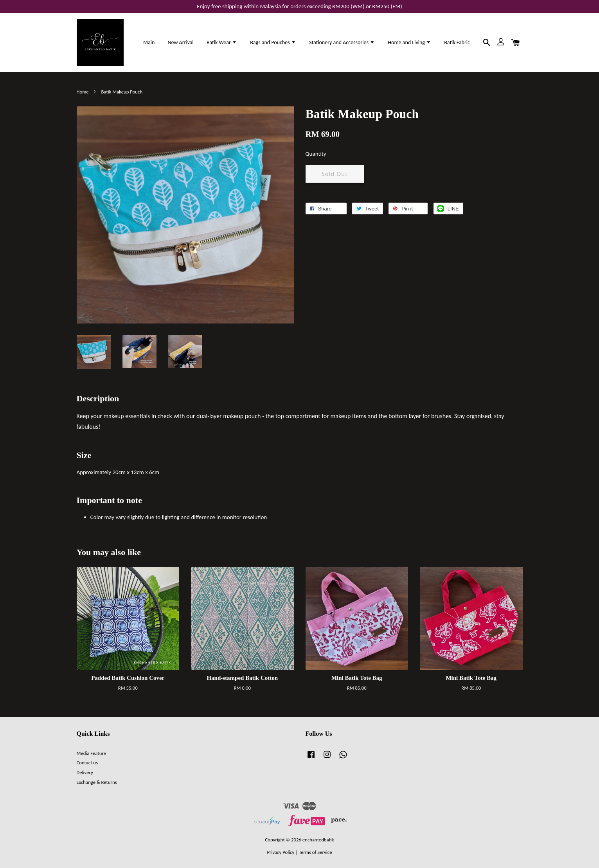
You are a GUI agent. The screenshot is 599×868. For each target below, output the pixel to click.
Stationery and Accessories (342, 42)
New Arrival (180, 42)
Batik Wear (222, 42)
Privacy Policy (281, 852)
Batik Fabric (457, 42)
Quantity (316, 154)
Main (149, 42)
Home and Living (409, 42)
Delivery (85, 772)
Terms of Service (316, 852)
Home (83, 92)
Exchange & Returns (97, 782)
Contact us (87, 763)
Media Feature (91, 753)
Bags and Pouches (273, 42)
